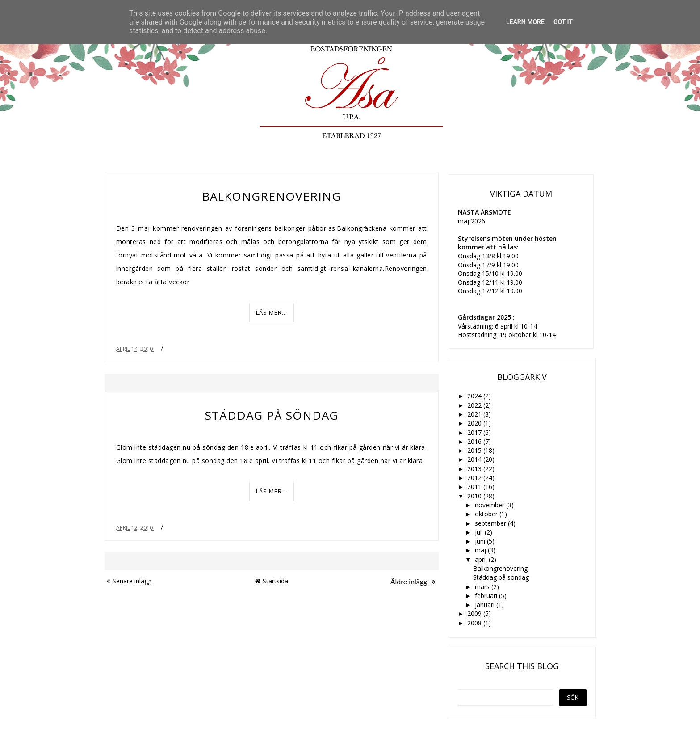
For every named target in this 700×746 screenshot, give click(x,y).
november (490, 505)
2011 (475, 487)
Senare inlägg (129, 581)
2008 (475, 623)
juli (480, 532)
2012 (475, 478)
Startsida (271, 581)
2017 (475, 432)
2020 (475, 423)
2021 (475, 414)
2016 (475, 441)
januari (486, 605)
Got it (563, 22)
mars (483, 587)
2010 (475, 496)
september (491, 523)
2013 (475, 469)
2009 (475, 613)
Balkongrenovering (271, 196)
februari (487, 596)
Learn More (525, 22)
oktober (487, 514)
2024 (475, 396)
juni (481, 541)
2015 (475, 450)
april (482, 559)
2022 (475, 405)
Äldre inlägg (413, 581)
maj (481, 550)
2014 (475, 459)
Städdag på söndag (272, 415)
